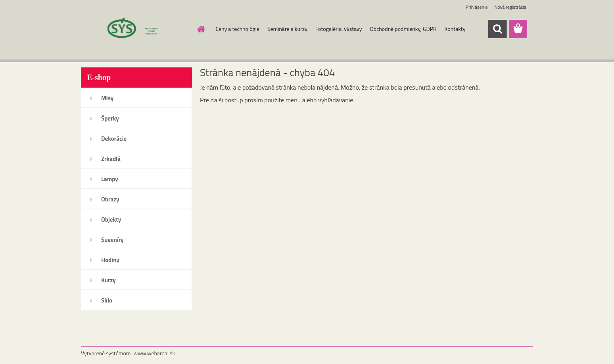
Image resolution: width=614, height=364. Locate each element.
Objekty (111, 219)
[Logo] (135, 29)
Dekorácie (114, 139)
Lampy (110, 179)
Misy (107, 98)
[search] (497, 29)
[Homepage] (201, 29)
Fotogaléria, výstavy (339, 29)
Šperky (110, 118)
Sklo (107, 300)
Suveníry (112, 240)
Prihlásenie (477, 7)
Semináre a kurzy (287, 29)
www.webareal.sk (154, 353)
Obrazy (110, 199)
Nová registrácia (510, 7)
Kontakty (455, 29)
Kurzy (108, 280)
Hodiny (110, 260)
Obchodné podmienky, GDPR (403, 29)
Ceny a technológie (238, 29)
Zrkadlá (111, 159)
